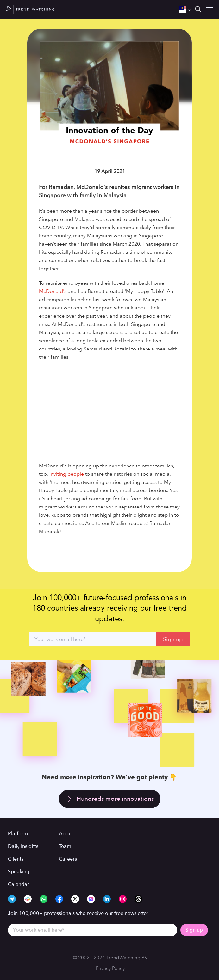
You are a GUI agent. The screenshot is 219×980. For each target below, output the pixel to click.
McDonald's (53, 291)
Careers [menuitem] (68, 859)
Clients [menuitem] (16, 859)
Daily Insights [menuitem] (23, 846)
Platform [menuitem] (18, 834)
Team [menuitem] (65, 846)
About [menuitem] (66, 834)
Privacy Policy (110, 968)
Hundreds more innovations (115, 799)
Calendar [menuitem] (19, 884)
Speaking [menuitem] (19, 872)
